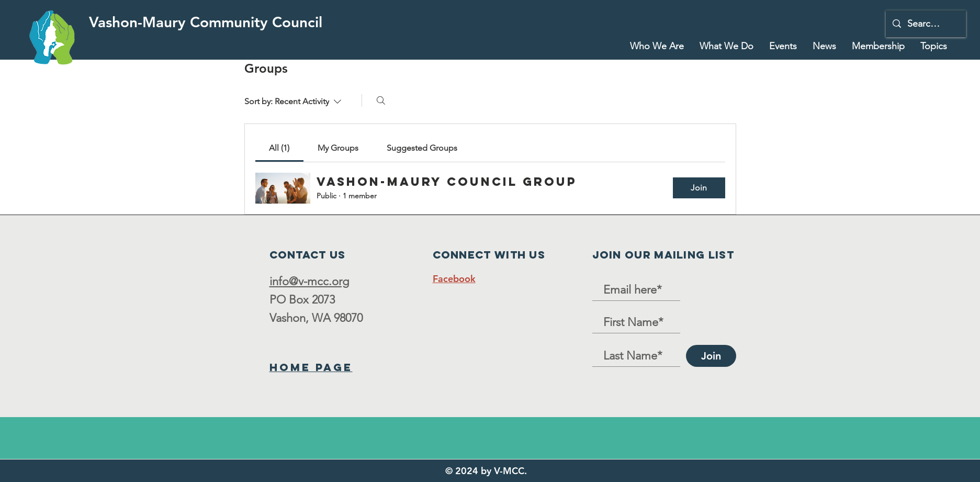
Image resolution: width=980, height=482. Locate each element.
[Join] (711, 356)
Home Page (311, 367)
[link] (279, 148)
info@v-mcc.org (309, 281)
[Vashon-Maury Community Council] (206, 22)
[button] (726, 46)
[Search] (381, 100)
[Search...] (925, 24)
